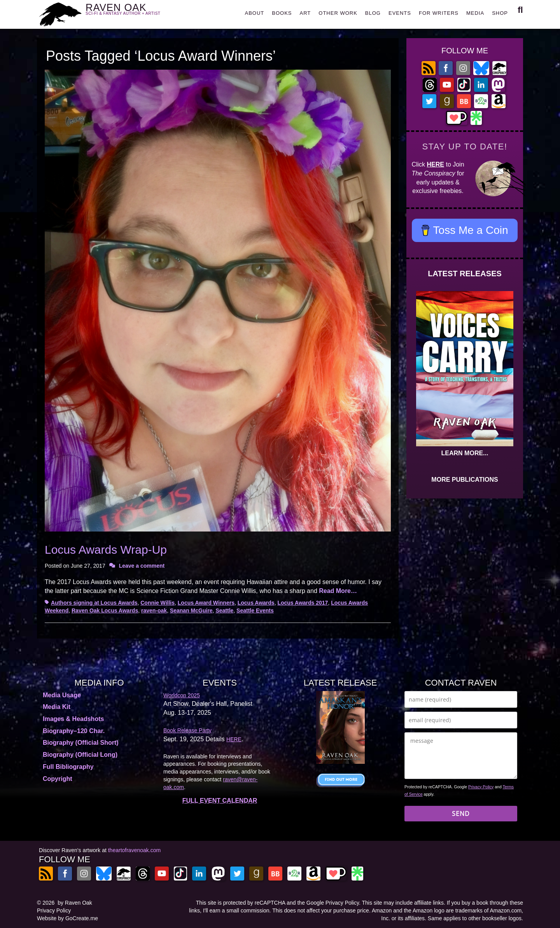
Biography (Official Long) (80, 755)
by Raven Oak (75, 903)
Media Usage (62, 695)
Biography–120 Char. (74, 731)
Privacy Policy (481, 787)
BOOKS (282, 13)
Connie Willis (157, 603)
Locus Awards (256, 603)
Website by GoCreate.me (67, 918)
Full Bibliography (68, 767)
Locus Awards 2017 (303, 603)
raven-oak (154, 610)
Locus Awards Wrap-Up (106, 550)
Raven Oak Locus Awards (105, 610)
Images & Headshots (73, 719)
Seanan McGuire (191, 610)
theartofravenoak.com (134, 850)
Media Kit (57, 707)
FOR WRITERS (439, 13)
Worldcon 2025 (182, 695)
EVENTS (400, 13)
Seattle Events (255, 610)
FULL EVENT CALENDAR (220, 801)
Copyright (58, 779)
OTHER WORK (338, 13)
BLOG (373, 13)
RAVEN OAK (134, 12)
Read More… (338, 591)
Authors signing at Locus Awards (94, 603)
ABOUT (254, 13)
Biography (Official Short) (81, 743)
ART (305, 13)
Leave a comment (142, 566)
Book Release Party (187, 730)
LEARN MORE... (465, 453)
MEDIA (475, 13)
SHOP (500, 13)
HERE (436, 164)
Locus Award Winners (206, 603)
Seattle (224, 610)
